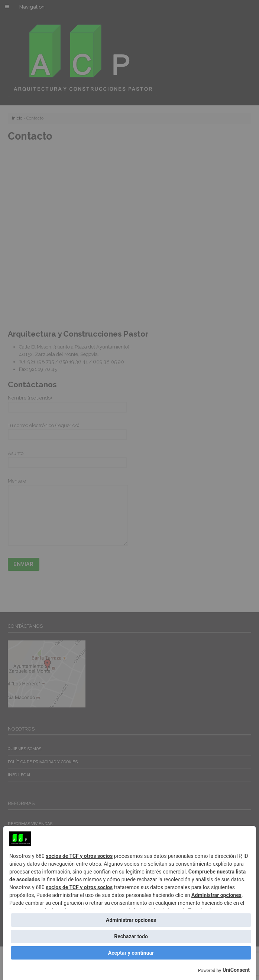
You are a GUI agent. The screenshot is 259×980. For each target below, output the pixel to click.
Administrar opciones (216, 895)
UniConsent (236, 970)
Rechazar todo (131, 936)
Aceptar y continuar (131, 953)
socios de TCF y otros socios (79, 856)
